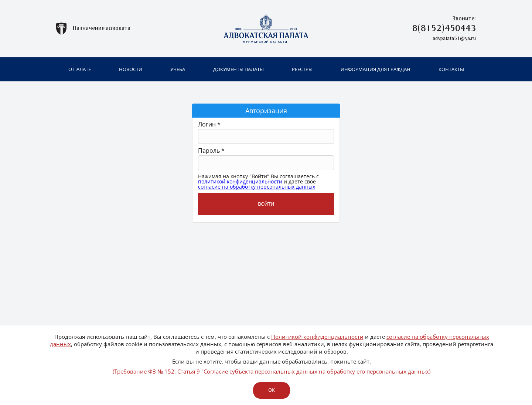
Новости (131, 69)
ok (271, 390)
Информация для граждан (376, 69)
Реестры (302, 69)
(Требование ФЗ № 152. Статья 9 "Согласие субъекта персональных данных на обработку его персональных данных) (272, 371)
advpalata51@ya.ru (454, 39)
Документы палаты (238, 69)
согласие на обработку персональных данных (257, 187)
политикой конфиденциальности (240, 181)
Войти (266, 204)
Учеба (178, 69)
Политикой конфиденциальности (317, 337)
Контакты (451, 69)
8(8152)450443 (444, 29)
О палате (80, 69)
